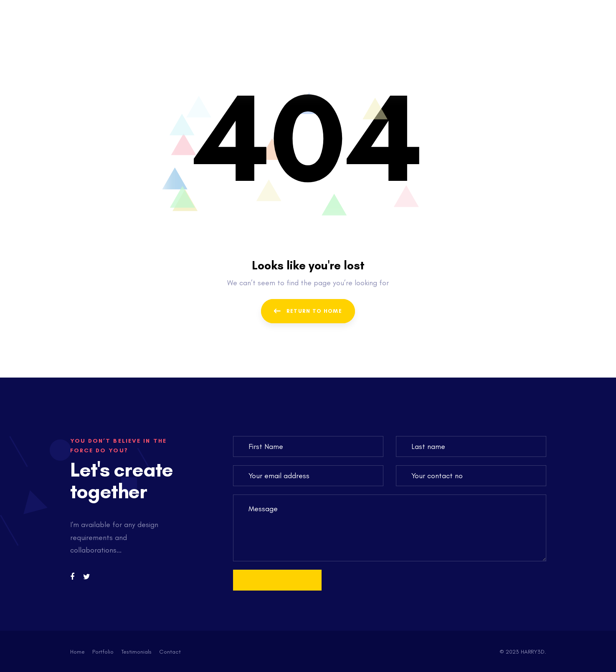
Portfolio (103, 652)
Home (77, 652)
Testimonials (136, 652)
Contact (170, 652)
